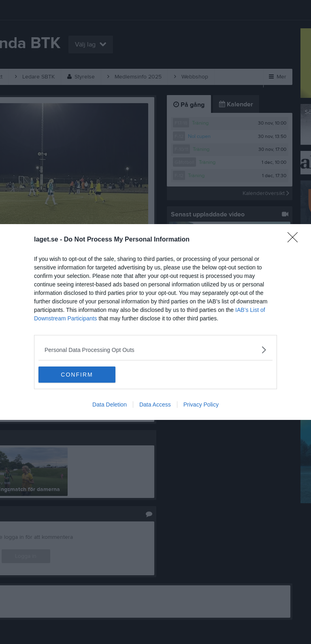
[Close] (295, 240)
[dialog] (155, 322)
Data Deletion (110, 405)
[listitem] (155, 350)
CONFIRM (77, 374)
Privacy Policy (201, 405)
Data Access (155, 405)
